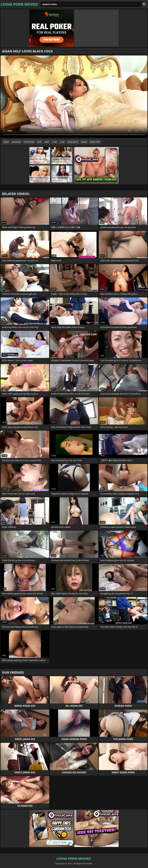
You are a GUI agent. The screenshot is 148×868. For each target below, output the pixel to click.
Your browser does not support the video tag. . (74, 97)
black (84, 142)
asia (62, 142)
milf (39, 142)
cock (55, 142)
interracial (29, 142)
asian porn (73, 142)
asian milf (95, 142)
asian (6, 142)
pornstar (16, 142)
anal (47, 142)
